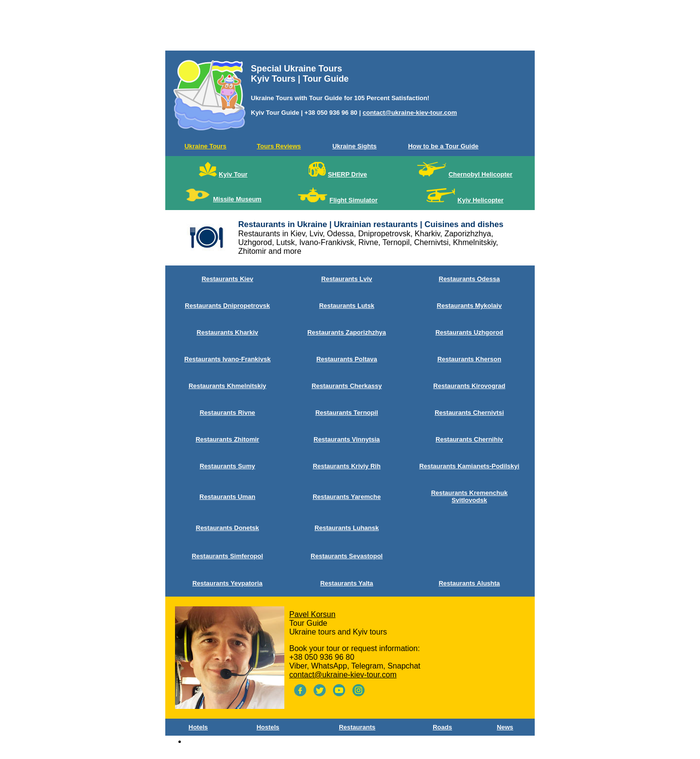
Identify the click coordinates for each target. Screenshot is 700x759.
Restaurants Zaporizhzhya (347, 332)
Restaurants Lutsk (346, 306)
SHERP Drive (347, 174)
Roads (442, 727)
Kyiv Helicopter (481, 200)
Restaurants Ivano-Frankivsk (227, 359)
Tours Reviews (279, 146)
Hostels (268, 727)
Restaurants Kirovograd (469, 386)
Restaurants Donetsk (227, 528)
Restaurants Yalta (347, 583)
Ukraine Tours (205, 146)
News (505, 727)
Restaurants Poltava (347, 359)
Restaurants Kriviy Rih (346, 466)
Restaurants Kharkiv (227, 332)
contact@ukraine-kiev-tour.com (410, 113)
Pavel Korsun (312, 614)
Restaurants (357, 727)
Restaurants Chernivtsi (469, 413)
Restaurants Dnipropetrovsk (227, 306)
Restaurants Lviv (347, 279)
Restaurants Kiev (227, 279)
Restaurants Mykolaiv (470, 306)
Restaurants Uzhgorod (469, 332)
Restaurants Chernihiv (469, 439)
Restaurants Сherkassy (347, 386)
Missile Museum (237, 199)
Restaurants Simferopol (227, 556)
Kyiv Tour (233, 174)
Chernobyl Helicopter (481, 174)
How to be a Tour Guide (443, 146)
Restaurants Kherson (469, 359)
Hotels (198, 727)
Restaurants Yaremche (347, 497)
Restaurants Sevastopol (347, 556)
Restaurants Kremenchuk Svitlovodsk (470, 496)
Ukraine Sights (355, 146)
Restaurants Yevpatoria (227, 583)
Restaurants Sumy (227, 466)
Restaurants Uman (227, 497)
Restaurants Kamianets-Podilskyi (469, 466)
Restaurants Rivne (227, 413)
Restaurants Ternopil (347, 413)
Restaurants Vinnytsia (347, 439)
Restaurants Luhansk (347, 528)
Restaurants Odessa (470, 279)
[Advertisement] (350, 27)
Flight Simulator (354, 200)
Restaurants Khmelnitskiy (227, 386)
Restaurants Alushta (469, 583)
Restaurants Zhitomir (227, 439)
